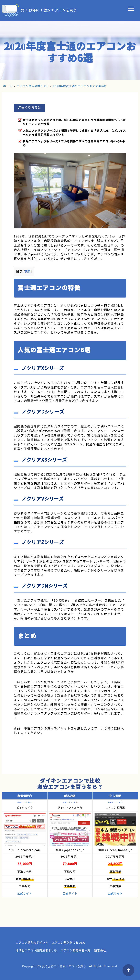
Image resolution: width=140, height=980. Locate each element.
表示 (28, 272)
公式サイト (25, 894)
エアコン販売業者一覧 (76, 950)
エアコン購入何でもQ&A (69, 943)
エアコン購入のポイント (32, 943)
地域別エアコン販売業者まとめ (36, 950)
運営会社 (100, 950)
